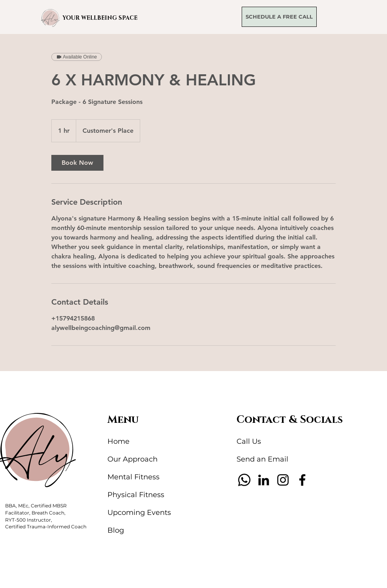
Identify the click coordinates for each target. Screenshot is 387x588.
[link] (77, 163)
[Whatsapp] (244, 480)
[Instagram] (283, 480)
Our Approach (132, 459)
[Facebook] (302, 480)
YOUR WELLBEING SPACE (100, 18)
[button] (50, 18)
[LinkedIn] (264, 480)
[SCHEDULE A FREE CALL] (279, 17)
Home (118, 441)
